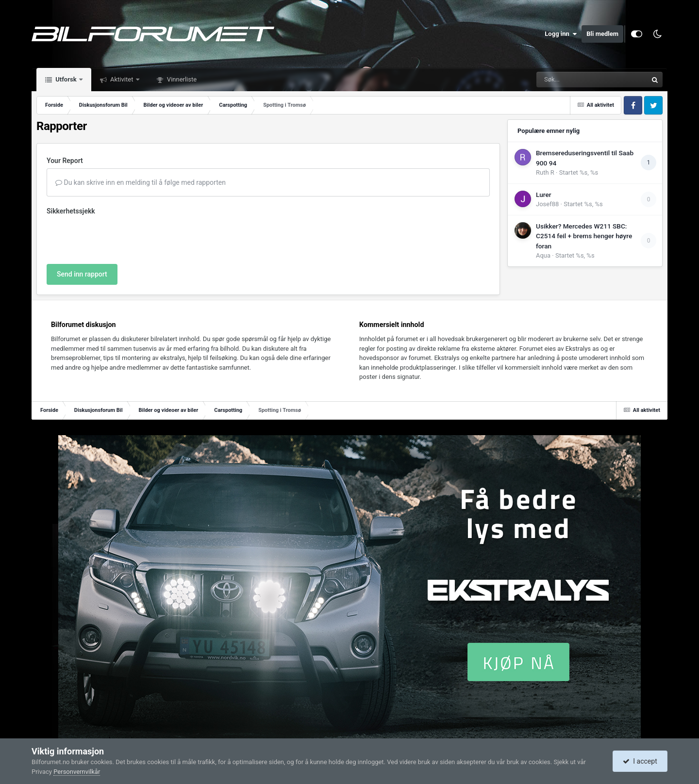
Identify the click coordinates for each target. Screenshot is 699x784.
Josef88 (547, 204)
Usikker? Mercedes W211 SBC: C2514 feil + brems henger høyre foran (584, 236)
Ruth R (545, 172)
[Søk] (568, 80)
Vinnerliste (181, 79)
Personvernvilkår (77, 772)
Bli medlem (602, 34)
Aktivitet (122, 79)
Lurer (544, 195)
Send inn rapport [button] (82, 274)
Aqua (543, 255)
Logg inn (561, 34)
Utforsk (66, 79)
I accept (640, 761)
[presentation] (120, 238)
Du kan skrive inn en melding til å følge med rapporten (141, 182)
